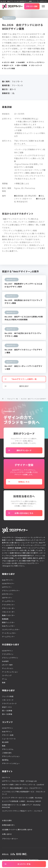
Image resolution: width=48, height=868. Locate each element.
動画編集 (5, 619)
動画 (4, 683)
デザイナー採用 (8, 735)
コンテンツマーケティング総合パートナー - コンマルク (22, 811)
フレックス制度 (8, 696)
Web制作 (5, 661)
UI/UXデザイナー (8, 584)
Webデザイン (7, 732)
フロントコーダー (9, 612)
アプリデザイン (8, 654)
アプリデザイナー (9, 605)
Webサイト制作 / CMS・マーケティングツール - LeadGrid (23, 785)
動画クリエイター (9, 615)
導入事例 (5, 742)
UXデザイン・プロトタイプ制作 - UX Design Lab (19, 781)
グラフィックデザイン (10, 658)
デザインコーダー (9, 608)
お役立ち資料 (7, 820)
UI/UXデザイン (7, 651)
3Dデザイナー (7, 598)
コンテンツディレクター (11, 630)
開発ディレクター (8, 622)
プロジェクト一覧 (12, 399)
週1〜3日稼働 (7, 711)
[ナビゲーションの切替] (43, 6)
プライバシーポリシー (10, 839)
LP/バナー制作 (7, 665)
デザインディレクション (11, 756)
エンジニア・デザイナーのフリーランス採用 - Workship (22, 798)
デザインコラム (8, 749)
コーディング (7, 675)
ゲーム (4, 679)
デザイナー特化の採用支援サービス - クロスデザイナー (22, 788)
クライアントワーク (9, 704)
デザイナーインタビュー (11, 763)
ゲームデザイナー (9, 601)
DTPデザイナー (8, 594)
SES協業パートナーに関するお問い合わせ (17, 830)
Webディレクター (9, 626)
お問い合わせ (7, 834)
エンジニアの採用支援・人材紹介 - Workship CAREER (22, 801)
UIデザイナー (7, 587)
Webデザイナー (8, 580)
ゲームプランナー (8, 637)
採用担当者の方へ (9, 825)
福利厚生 (5, 760)
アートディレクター (9, 633)
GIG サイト (6, 777)
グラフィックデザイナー (11, 591)
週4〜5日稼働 (7, 714)
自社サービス (7, 707)
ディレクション (8, 668)
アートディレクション (10, 672)
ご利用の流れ (7, 753)
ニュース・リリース (9, 739)
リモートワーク (8, 700)
